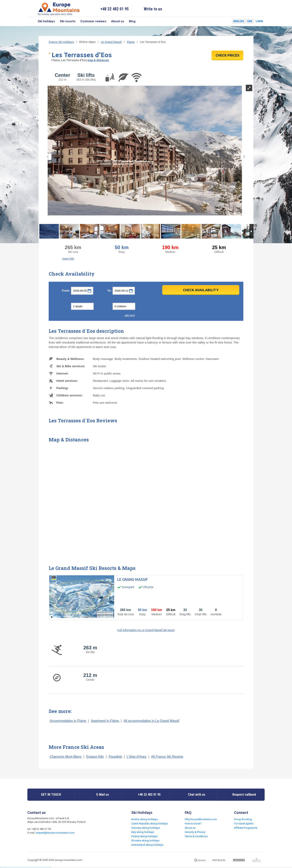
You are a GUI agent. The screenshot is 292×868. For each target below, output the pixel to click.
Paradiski (115, 757)
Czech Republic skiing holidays (149, 824)
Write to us (153, 9)
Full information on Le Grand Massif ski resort (146, 630)
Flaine (131, 42)
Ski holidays (46, 21)
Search (31, 21)
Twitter (225, 21)
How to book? (193, 824)
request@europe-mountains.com (55, 833)
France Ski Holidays (61, 42)
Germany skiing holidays (145, 828)
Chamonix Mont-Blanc (66, 757)
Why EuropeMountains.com (201, 819)
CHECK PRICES (227, 55)
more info (68, 259)
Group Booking (243, 819)
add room (130, 315)
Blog (132, 21)
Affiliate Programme (246, 828)
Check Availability (201, 290)
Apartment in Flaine (105, 721)
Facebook (219, 21)
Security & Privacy (195, 832)
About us (118, 21)
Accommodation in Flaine (68, 721)
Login (259, 21)
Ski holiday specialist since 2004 (59, 9)
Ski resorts (68, 21)
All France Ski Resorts (167, 757)
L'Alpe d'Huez (137, 757)
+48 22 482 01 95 (115, 9)
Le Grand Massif (111, 42)
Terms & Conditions (196, 836)
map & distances (98, 60)
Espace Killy (95, 757)
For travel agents (244, 824)
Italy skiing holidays (143, 832)
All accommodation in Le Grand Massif (151, 721)
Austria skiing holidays (144, 819)
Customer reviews (93, 21)
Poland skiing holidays (144, 836)
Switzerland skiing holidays (147, 845)
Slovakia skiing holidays (145, 841)
